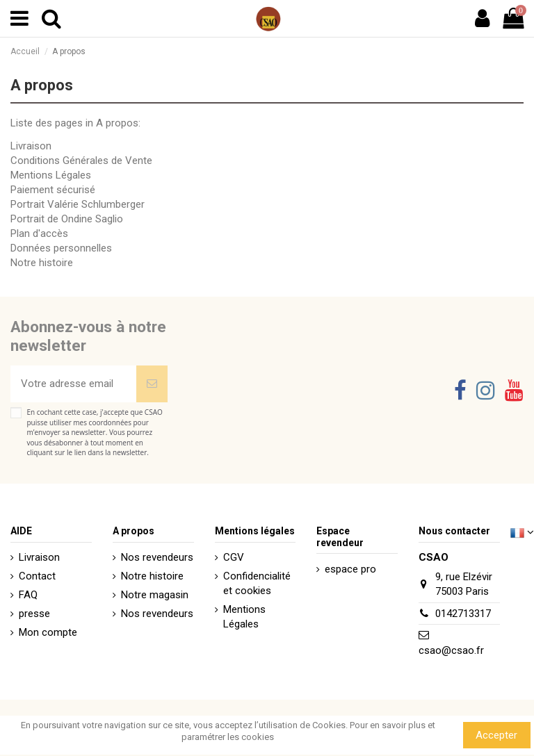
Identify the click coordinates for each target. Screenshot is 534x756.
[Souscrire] (152, 384)
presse (34, 614)
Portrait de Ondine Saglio (67, 219)
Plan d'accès (39, 233)
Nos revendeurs (157, 557)
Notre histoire (42, 263)
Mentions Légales (51, 175)
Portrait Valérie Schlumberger (78, 204)
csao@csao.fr (451, 650)
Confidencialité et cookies (257, 583)
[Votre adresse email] (73, 384)
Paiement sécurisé (53, 190)
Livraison (31, 146)
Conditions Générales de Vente (81, 161)
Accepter (496, 735)
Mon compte (48, 632)
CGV (234, 557)
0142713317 (463, 614)
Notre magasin (155, 595)
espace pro (350, 569)
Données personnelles (61, 248)
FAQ (28, 595)
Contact (37, 576)
